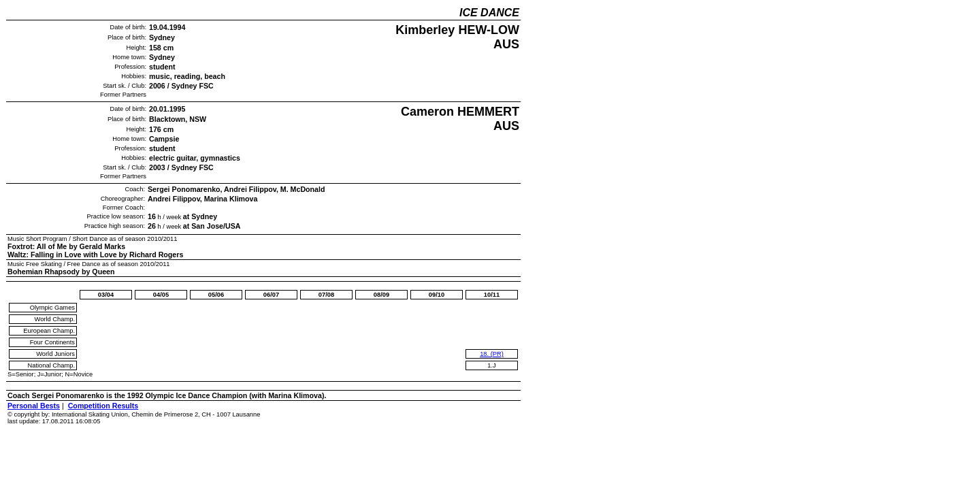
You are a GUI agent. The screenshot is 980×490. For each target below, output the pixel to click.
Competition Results (103, 406)
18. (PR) (492, 354)
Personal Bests (34, 406)
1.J (491, 365)
